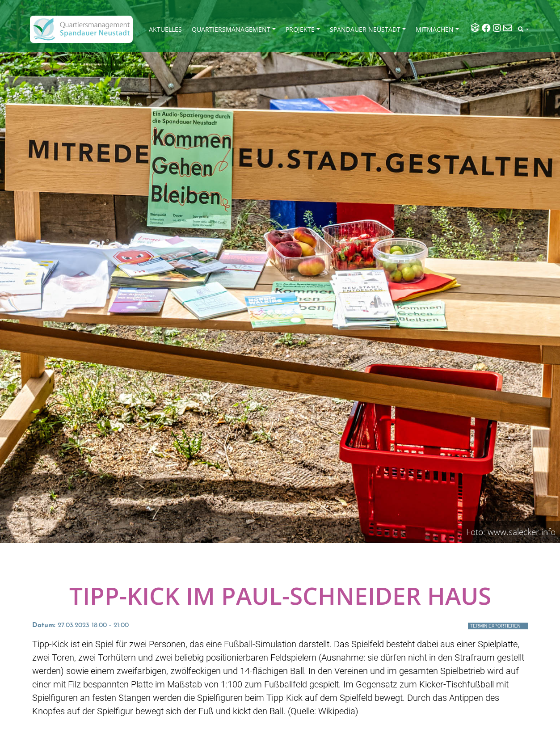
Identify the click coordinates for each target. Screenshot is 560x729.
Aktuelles (165, 29)
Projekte (300, 29)
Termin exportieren (495, 626)
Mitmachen (435, 29)
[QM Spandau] (81, 29)
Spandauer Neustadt (365, 29)
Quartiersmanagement (231, 29)
